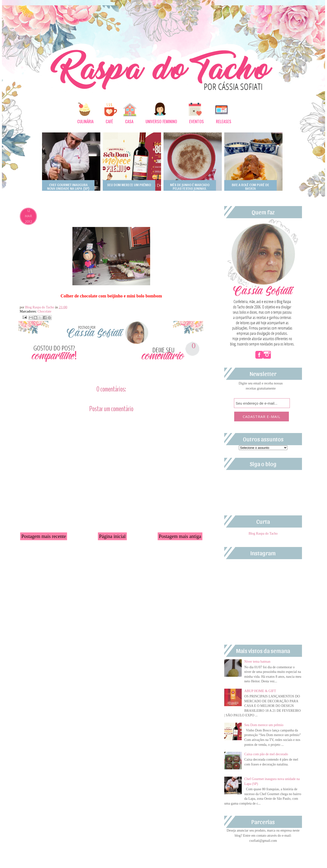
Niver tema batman (257, 662)
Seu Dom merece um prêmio (264, 725)
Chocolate (44, 311)
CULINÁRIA (85, 121)
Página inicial (112, 536)
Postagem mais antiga (180, 536)
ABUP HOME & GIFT (260, 691)
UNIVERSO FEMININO (161, 121)
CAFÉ (109, 121)
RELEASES (224, 121)
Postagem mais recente (44, 536)
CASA (129, 121)
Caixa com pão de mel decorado (266, 754)
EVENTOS (197, 121)
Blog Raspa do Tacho (40, 307)
